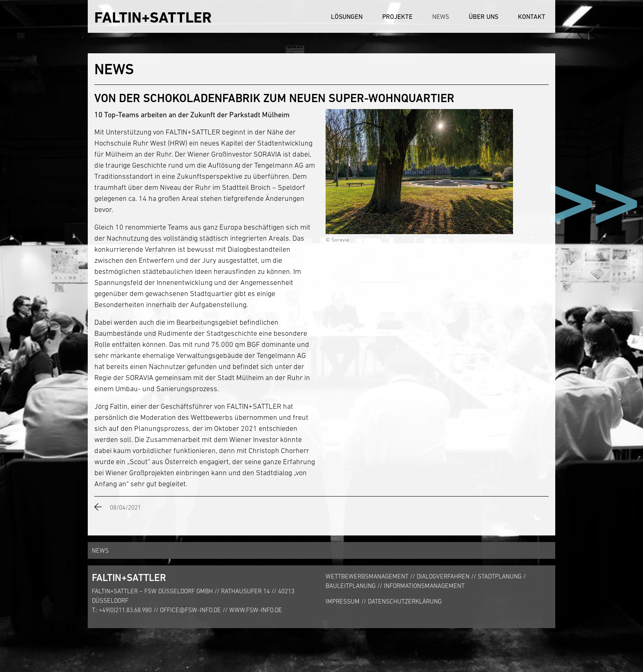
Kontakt (532, 16)
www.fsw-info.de (256, 610)
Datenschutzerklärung (405, 601)
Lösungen (347, 16)
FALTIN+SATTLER (153, 17)
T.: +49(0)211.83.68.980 (122, 610)
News (441, 16)
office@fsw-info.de (190, 610)
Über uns (483, 16)
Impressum (343, 601)
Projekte (397, 16)
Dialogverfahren (443, 576)
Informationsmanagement (424, 586)
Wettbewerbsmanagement (367, 576)
